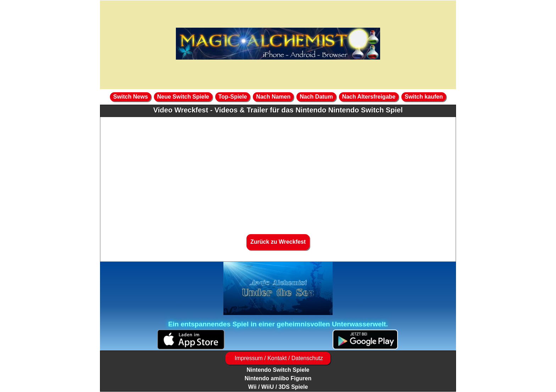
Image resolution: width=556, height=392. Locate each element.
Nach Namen (273, 97)
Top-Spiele (233, 97)
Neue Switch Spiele (183, 97)
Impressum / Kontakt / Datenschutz (278, 358)
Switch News (130, 97)
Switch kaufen (424, 97)
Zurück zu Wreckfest (278, 242)
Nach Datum (316, 97)
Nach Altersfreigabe (369, 97)
